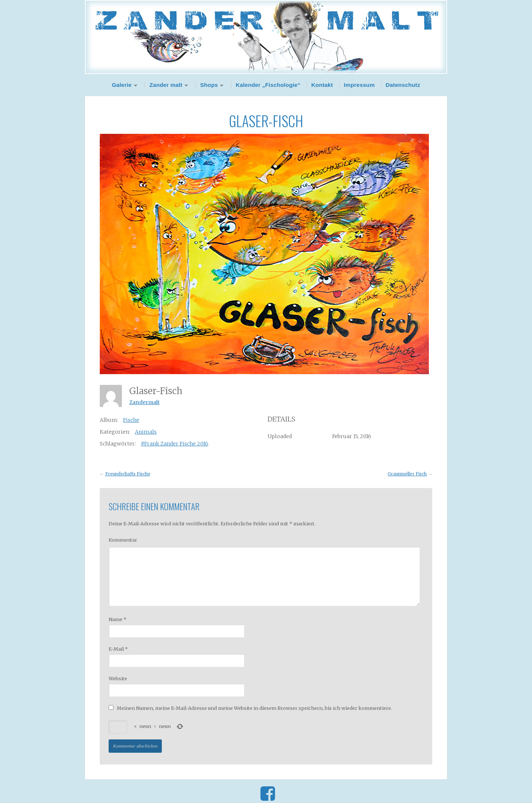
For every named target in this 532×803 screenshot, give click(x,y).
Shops (209, 85)
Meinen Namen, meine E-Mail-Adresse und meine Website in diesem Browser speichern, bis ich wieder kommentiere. (254, 708)
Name (117, 619)
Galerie (122, 85)
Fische (131, 420)
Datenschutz (403, 85)
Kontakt (322, 85)
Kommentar (123, 540)
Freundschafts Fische (128, 474)
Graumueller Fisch (407, 474)
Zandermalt (144, 402)
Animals (146, 432)
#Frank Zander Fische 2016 (175, 444)
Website (118, 678)
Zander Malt (266, 37)
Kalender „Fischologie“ (268, 85)
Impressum (359, 85)
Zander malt (166, 85)
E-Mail (118, 649)
